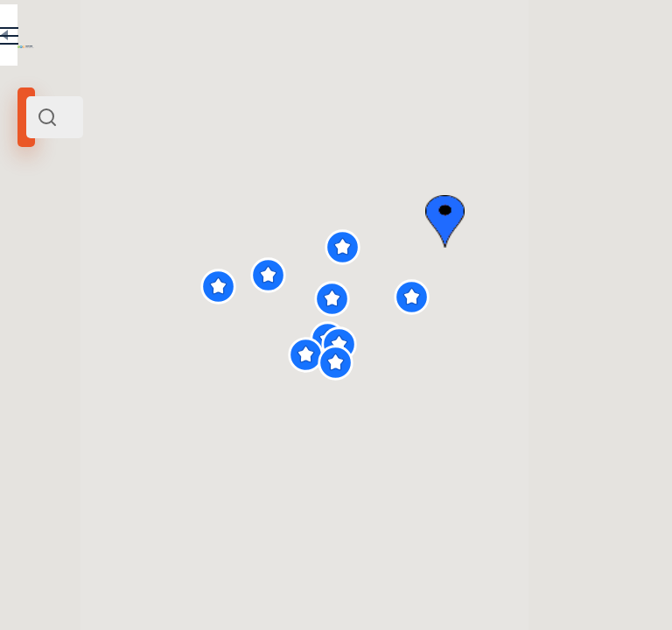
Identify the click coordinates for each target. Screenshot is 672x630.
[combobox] (184, 117)
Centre (193, 239)
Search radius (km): (61, 289)
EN (297, 38)
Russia (229, 239)
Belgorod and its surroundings (98, 239)
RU (259, 38)
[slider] (54, 318)
